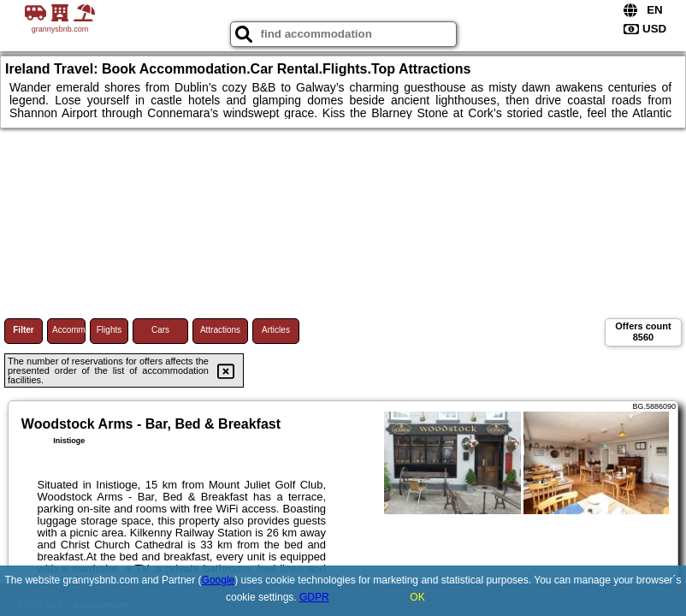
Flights (109, 330)
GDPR (314, 597)
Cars (160, 330)
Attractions (220, 330)
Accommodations (69, 330)
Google (219, 580)
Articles (276, 330)
